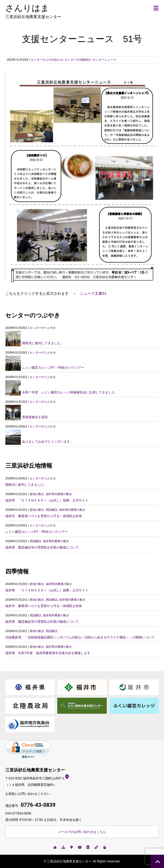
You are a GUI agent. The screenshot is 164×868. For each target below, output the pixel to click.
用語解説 (52, 510)
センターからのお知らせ (47, 60)
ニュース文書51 (93, 293)
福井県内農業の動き (59, 494)
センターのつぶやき (43, 328)
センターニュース (104, 60)
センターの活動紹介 (78, 60)
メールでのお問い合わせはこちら (82, 832)
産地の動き (37, 494)
